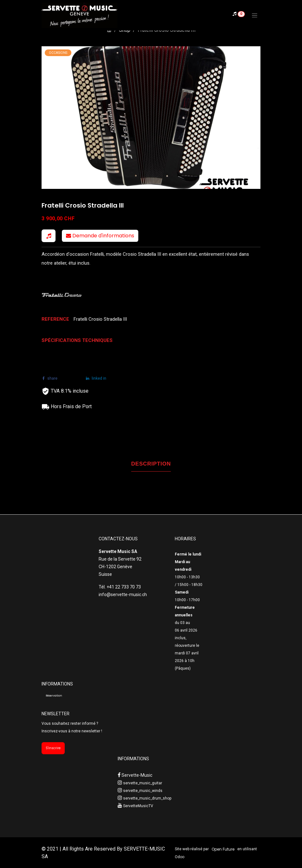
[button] (49, 236)
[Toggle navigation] (255, 15)
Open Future (223, 849)
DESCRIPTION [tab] (151, 464)
